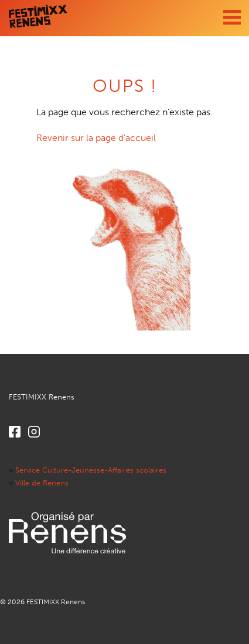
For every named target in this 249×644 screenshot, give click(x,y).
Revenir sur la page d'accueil (96, 138)
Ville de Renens (42, 483)
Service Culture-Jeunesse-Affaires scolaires (91, 470)
